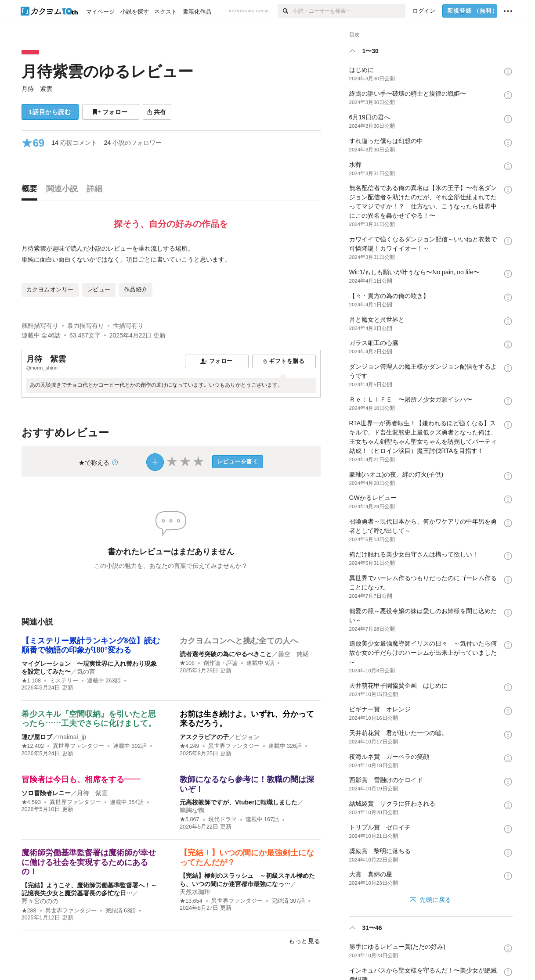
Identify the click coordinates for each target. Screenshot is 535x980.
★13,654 (191, 901)
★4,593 (31, 802)
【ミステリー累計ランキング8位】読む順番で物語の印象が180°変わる (91, 646)
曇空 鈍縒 (293, 654)
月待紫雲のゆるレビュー (107, 71)
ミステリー (64, 681)
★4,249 (190, 746)
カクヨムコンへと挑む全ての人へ (239, 641)
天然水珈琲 (195, 892)
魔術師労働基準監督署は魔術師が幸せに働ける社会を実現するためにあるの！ (89, 862)
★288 (29, 911)
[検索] (285, 11)
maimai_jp (72, 737)
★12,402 (33, 746)
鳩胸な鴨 (192, 810)
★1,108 (31, 681)
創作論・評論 (221, 663)
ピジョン (247, 737)
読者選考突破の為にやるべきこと (226, 654)
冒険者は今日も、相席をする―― (81, 779)
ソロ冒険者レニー (46, 793)
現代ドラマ (222, 819)
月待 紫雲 (37, 89)
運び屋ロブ (37, 737)
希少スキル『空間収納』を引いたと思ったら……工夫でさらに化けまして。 (89, 719)
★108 (187, 663)
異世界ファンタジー (78, 746)
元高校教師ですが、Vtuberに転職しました (239, 802)
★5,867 (190, 819)
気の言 (86, 671)
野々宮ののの (40, 901)
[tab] (32, 191)
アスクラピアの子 (204, 737)
